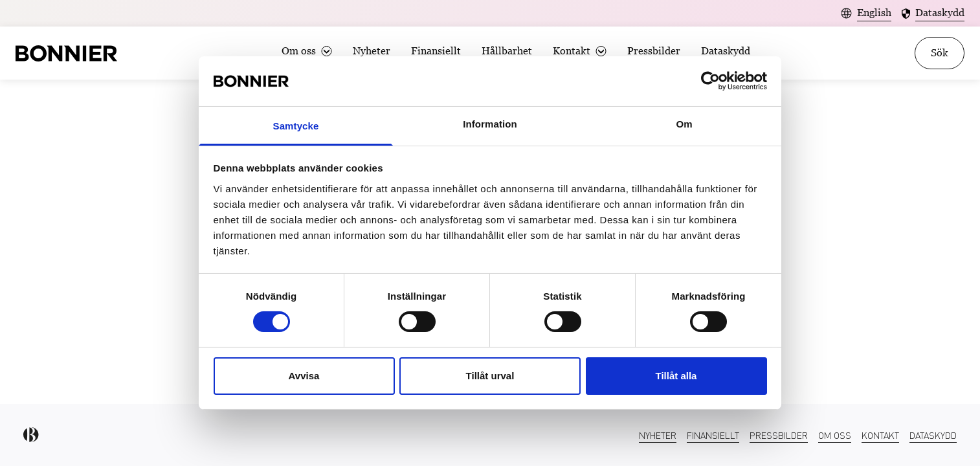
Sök (940, 53)
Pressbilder (654, 51)
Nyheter (372, 51)
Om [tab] (684, 124)
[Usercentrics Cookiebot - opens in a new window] (710, 81)
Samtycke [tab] (296, 126)
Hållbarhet (507, 51)
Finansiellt (436, 51)
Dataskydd (726, 51)
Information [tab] (490, 124)
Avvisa (304, 376)
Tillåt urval (490, 376)
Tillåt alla (676, 376)
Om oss (299, 51)
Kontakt (572, 51)
